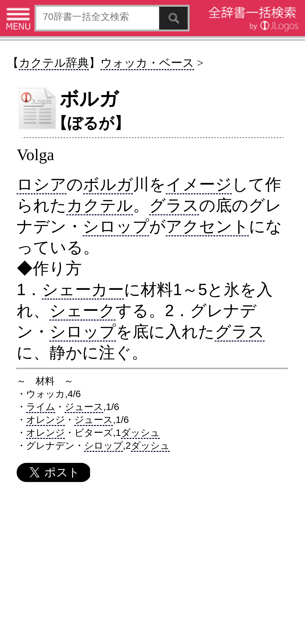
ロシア (42, 184)
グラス (174, 205)
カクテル (100, 205)
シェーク (82, 310)
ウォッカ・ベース (147, 63)
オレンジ (45, 420)
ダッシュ (140, 433)
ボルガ (108, 184)
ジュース (84, 407)
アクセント (207, 226)
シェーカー (83, 289)
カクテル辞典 (54, 63)
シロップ (116, 226)
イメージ (199, 184)
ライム (41, 407)
